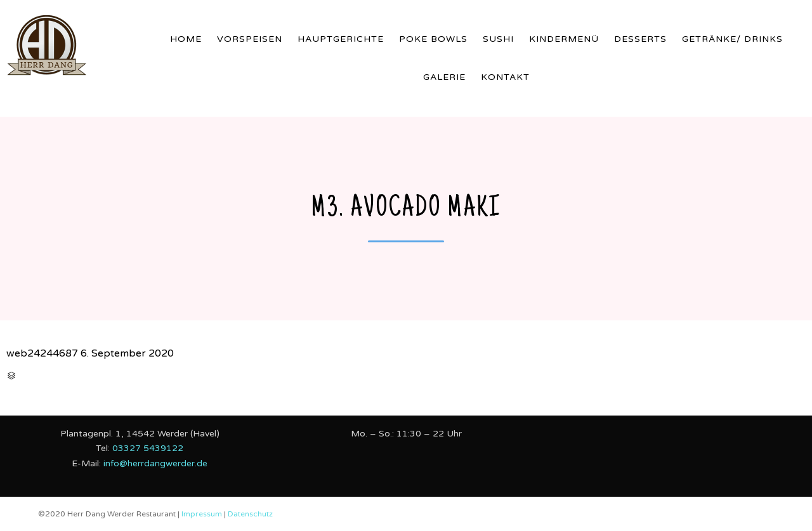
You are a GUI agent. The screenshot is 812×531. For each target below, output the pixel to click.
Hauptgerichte (341, 39)
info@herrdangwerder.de (155, 463)
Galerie (444, 77)
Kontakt (505, 77)
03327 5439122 (148, 448)
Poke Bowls (433, 39)
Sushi (498, 39)
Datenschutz (250, 514)
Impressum (203, 514)
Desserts (640, 39)
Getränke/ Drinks (732, 39)
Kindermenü (564, 39)
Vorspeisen (250, 39)
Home (186, 39)
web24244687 (42, 353)
